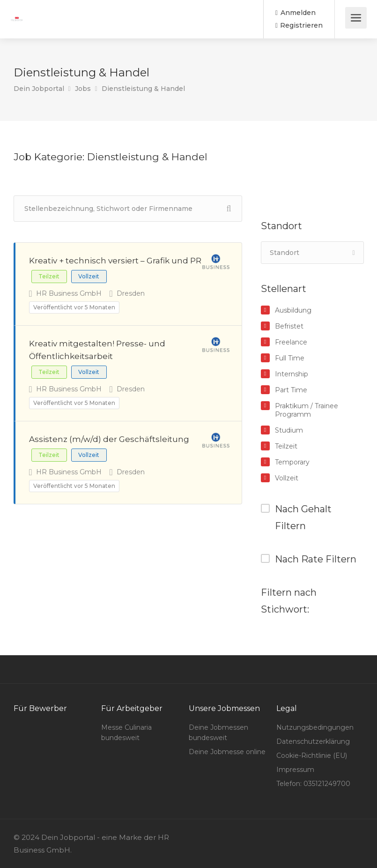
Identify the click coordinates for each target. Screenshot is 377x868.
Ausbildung (293, 310)
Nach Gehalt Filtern (303, 517)
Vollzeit (287, 478)
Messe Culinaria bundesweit (126, 733)
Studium (289, 430)
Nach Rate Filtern (316, 559)
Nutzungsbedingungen (315, 727)
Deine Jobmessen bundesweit (218, 733)
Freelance (291, 342)
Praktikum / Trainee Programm (307, 410)
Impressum (295, 770)
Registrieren (299, 25)
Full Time (290, 358)
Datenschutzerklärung (313, 741)
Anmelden (296, 13)
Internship (292, 374)
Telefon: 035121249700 (313, 784)
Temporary (292, 462)
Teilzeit (286, 446)
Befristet (289, 326)
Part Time (291, 390)
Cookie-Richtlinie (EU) (312, 756)
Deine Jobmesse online (227, 752)
